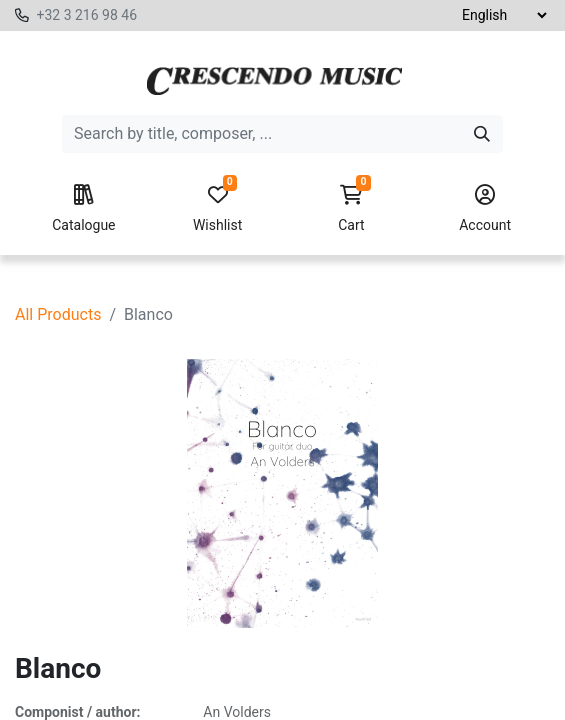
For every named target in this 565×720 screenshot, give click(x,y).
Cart (352, 209)
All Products (58, 314)
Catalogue (84, 209)
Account (485, 209)
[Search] (482, 134)
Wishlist (218, 209)
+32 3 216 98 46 (86, 15)
